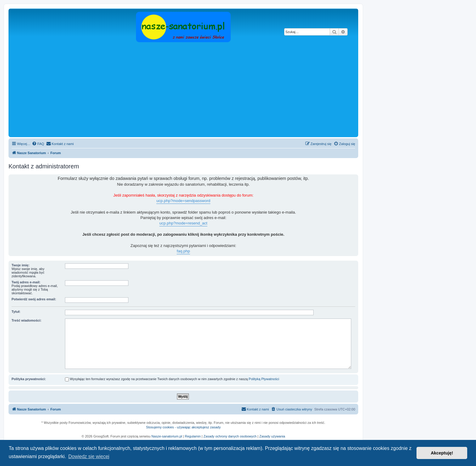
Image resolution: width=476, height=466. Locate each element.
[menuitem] (38, 144)
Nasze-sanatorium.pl (167, 436)
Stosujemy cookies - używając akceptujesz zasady (183, 427)
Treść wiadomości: (26, 320)
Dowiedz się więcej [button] (89, 456)
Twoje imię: (20, 265)
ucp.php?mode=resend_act (183, 223)
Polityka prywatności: (29, 379)
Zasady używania (272, 436)
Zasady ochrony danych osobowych (230, 436)
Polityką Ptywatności (264, 379)
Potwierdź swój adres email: (34, 299)
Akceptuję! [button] (442, 453)
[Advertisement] (192, 90)
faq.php (183, 251)
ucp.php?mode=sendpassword (183, 201)
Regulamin (193, 436)
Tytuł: (16, 312)
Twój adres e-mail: (26, 282)
